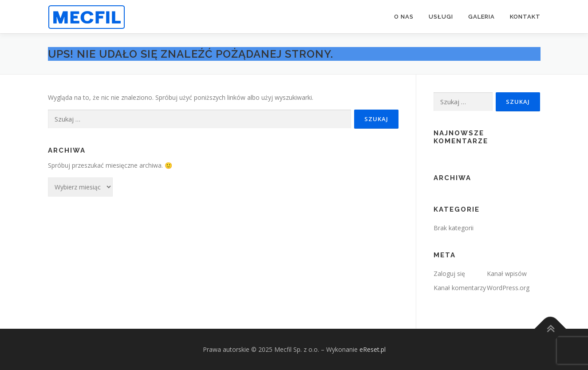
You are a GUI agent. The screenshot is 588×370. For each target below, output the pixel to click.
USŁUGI (441, 17)
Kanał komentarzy (460, 288)
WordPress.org (508, 288)
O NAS (404, 17)
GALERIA (481, 17)
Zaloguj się (449, 274)
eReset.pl (373, 349)
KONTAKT (525, 17)
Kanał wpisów (507, 274)
